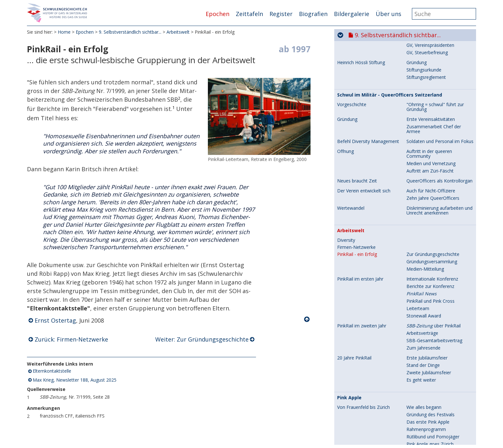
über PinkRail (434, 186)
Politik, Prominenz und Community (360, 411)
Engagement (420, 322)
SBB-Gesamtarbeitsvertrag (434, 201)
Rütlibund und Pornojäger (433, 297)
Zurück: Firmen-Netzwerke (71, 339)
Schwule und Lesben (428, 330)
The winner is (420, 391)
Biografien (313, 14)
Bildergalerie (352, 14)
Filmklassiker (420, 369)
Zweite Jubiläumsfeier (429, 233)
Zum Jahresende (423, 209)
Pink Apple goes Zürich (430, 305)
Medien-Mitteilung (425, 130)
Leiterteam (418, 169)
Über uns (388, 14)
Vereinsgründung (424, 315)
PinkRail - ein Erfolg (357, 115)
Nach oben (307, 319)
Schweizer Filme (423, 376)
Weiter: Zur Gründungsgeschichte (202, 339)
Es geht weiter (421, 241)
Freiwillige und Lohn (427, 344)
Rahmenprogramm (426, 290)
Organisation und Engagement (369, 315)
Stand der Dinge (423, 226)
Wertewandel (351, 69)
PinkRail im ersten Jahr (360, 140)
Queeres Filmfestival (428, 416)
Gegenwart (418, 423)
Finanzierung (420, 352)
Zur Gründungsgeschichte (433, 115)
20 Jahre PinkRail (354, 219)
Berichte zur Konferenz (430, 147)
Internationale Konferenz (432, 140)
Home (64, 32)
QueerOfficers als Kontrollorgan (439, 42)
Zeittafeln (249, 14)
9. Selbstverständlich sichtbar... (130, 32)
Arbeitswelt (178, 32)
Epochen (217, 14)
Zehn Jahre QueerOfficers (433, 59)
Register (281, 14)
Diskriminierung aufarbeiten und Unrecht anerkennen (439, 71)
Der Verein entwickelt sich (364, 52)
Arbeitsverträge (422, 194)
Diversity (346, 101)
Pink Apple (349, 258)
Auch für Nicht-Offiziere (431, 51)
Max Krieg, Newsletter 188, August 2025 (75, 380)
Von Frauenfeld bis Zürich (363, 268)
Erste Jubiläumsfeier (427, 219)
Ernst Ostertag (55, 320)
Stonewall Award (424, 177)
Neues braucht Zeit (357, 42)
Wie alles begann (424, 268)
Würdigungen (420, 408)
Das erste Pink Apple (428, 283)
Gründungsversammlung (432, 122)
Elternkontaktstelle (52, 371)
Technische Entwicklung (431, 337)
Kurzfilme (416, 384)
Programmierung (424, 362)
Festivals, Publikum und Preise (368, 362)
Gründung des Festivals (431, 275)
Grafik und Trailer (424, 398)
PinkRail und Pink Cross (431, 162)
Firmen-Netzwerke (356, 108)
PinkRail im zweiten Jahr (362, 187)
